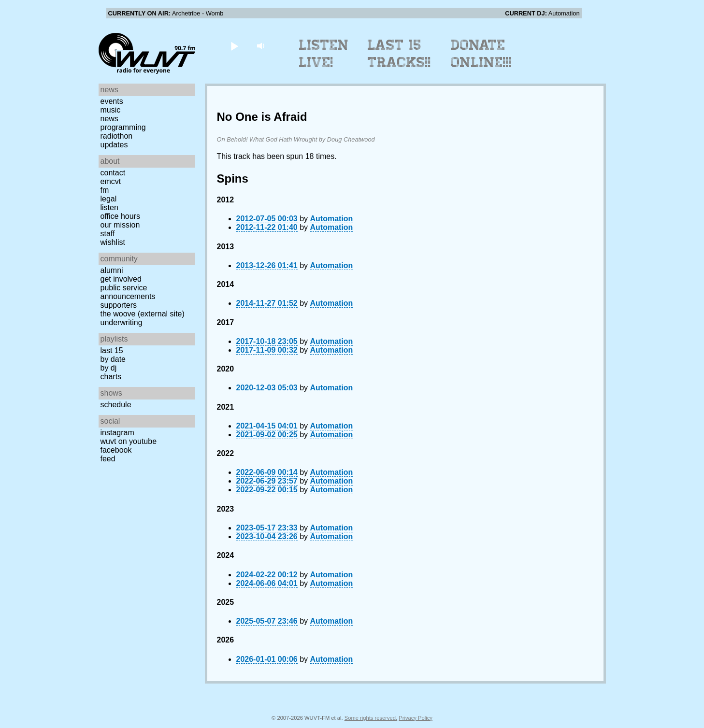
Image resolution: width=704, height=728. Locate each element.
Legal (109, 199)
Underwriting (122, 322)
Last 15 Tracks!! (399, 54)
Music (111, 110)
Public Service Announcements (128, 292)
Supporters (119, 305)
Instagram (117, 433)
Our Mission (120, 225)
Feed (108, 459)
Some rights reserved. (371, 718)
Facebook (116, 450)
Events (112, 101)
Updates (114, 145)
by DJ (109, 368)
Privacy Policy (416, 718)
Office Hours (120, 216)
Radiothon (117, 136)
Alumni (112, 270)
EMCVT (111, 181)
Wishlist (113, 242)
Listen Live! (324, 54)
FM (105, 190)
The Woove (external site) (143, 314)
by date (113, 359)
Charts (111, 377)
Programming (123, 127)
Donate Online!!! (481, 54)
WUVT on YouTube (129, 441)
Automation (332, 219)
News (109, 119)
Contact (113, 173)
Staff (108, 234)
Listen (109, 207)
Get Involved (121, 279)
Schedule (116, 405)
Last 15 (112, 350)
